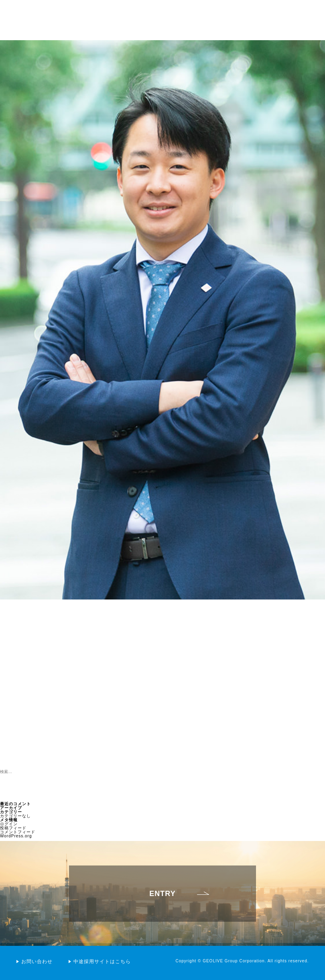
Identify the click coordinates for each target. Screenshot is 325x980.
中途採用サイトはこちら (102, 962)
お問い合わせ (37, 962)
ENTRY (162, 899)
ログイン (9, 824)
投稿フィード (13, 828)
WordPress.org (16, 836)
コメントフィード (18, 832)
